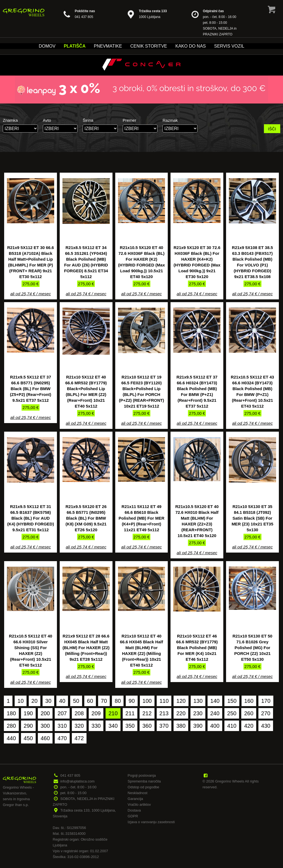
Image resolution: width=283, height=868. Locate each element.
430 (266, 726)
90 (132, 701)
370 (164, 726)
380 (181, 726)
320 (79, 726)
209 (96, 713)
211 (130, 713)
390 (198, 726)
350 (130, 726)
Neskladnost (138, 793)
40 (62, 701)
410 (232, 726)
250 (232, 713)
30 (48, 701)
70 (104, 701)
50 (76, 701)
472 (79, 738)
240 (215, 713)
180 (11, 713)
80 (118, 701)
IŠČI (272, 129)
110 (164, 701)
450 (28, 738)
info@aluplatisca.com (77, 781)
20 (35, 701)
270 (266, 713)
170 (266, 701)
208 (79, 713)
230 (198, 713)
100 (147, 701)
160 (249, 701)
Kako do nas (190, 46)
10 (20, 701)
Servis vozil (229, 46)
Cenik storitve (149, 46)
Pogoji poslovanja (142, 775)
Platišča (75, 46)
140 (215, 701)
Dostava (134, 810)
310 (62, 726)
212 (147, 713)
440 (11, 738)
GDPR (133, 816)
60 (90, 701)
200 (45, 713)
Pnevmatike (108, 46)
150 (232, 701)
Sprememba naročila (144, 781)
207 (62, 713)
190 (28, 713)
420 (249, 726)
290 (28, 726)
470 (62, 738)
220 (181, 713)
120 (181, 701)
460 (45, 738)
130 (198, 701)
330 (96, 726)
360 (147, 726)
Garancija (135, 799)
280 (11, 726)
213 (164, 713)
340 (113, 726)
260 (249, 713)
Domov (47, 46)
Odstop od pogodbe (143, 787)
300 (45, 726)
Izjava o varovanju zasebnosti (151, 822)
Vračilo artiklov (139, 804)
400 (215, 726)
